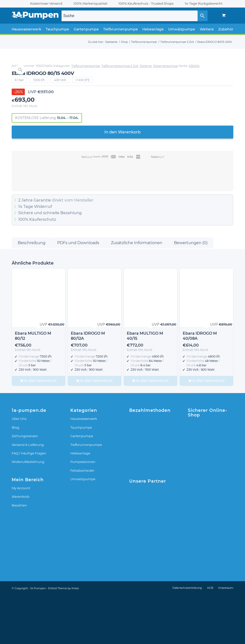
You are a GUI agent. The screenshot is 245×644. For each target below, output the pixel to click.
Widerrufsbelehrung (28, 511)
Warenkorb (21, 545)
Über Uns (19, 468)
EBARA (147, 73)
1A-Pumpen (38, 637)
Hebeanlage (80, 502)
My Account (21, 537)
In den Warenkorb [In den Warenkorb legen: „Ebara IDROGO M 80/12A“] (94, 429)
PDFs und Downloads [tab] (78, 292)
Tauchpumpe (81, 476)
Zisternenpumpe (205, 69)
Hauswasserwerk (84, 468)
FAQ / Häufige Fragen (29, 502)
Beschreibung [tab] (32, 292)
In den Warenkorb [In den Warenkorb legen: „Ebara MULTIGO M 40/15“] (150, 429)
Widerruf (173, 214)
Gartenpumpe (82, 485)
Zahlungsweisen (25, 485)
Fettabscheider (82, 519)
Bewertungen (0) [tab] (191, 292)
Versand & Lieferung (28, 493)
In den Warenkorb (187, 139)
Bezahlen (19, 554)
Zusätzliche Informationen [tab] (137, 292)
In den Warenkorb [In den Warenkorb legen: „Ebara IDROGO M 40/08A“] (207, 429)
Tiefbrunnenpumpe (215, 66)
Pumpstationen (83, 511)
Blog (15, 476)
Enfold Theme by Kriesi (64, 637)
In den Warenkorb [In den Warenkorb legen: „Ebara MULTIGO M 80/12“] (38, 429)
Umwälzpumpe (83, 528)
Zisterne (186, 69)
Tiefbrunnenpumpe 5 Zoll (160, 69)
